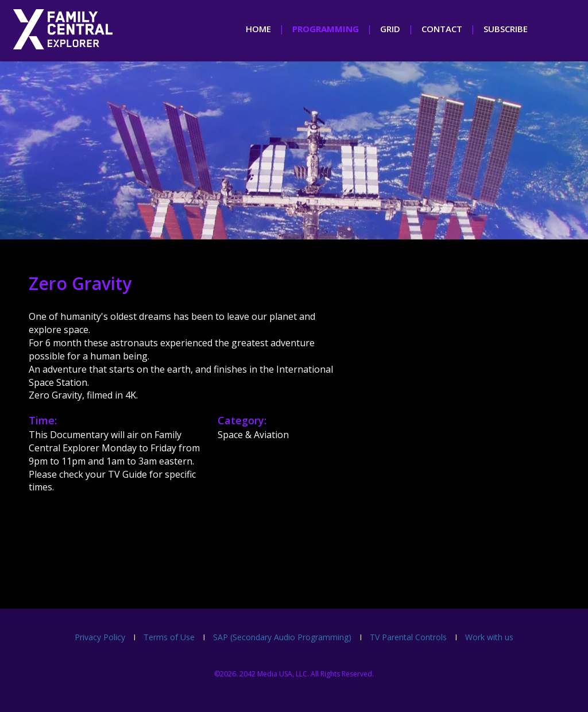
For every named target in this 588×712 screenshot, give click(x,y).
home (258, 29)
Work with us (489, 637)
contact (442, 29)
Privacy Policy (100, 637)
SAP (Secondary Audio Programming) (282, 637)
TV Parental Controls (408, 637)
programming (326, 29)
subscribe (506, 29)
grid (390, 29)
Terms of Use (169, 637)
